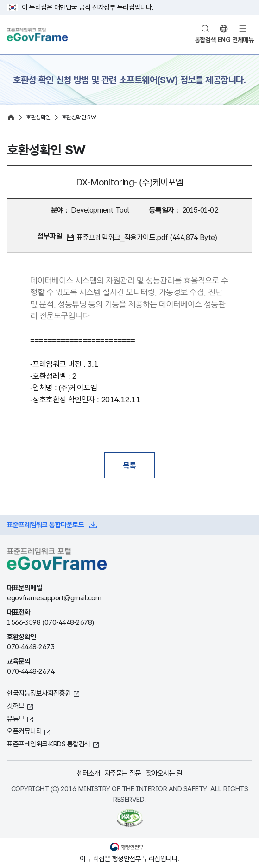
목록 (129, 465)
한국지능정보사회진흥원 (39, 693)
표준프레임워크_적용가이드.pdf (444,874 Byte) (147, 237)
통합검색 (205, 40)
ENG (224, 40)
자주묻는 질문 (123, 773)
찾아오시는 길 (164, 773)
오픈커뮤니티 (24, 731)
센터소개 (88, 773)
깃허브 (16, 705)
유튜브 (16, 718)
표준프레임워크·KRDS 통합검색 (49, 744)
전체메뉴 (243, 40)
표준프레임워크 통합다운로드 (45, 525)
